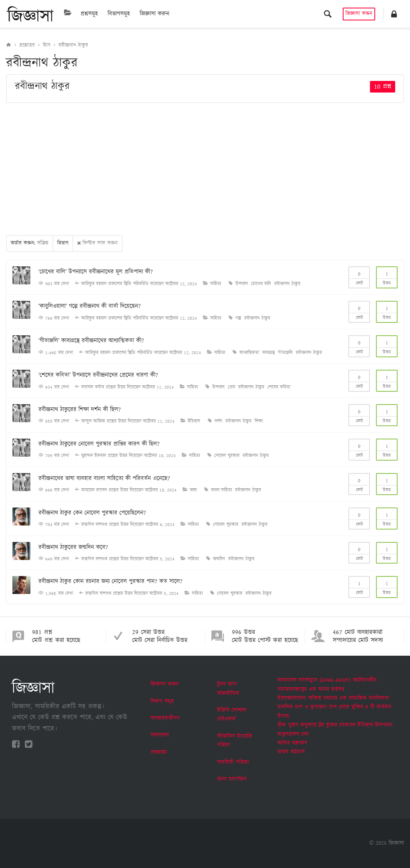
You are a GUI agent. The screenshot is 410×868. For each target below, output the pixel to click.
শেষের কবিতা (279, 387)
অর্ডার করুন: (30, 243)
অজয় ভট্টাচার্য (291, 752)
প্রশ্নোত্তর (27, 45)
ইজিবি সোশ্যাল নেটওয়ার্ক (232, 715)
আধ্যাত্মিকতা (249, 353)
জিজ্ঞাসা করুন (155, 14)
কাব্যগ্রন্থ (268, 353)
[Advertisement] (205, 169)
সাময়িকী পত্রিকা (233, 762)
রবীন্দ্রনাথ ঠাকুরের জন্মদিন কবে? (73, 547)
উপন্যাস (242, 284)
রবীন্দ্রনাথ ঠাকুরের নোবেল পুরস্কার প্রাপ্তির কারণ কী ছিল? (99, 444)
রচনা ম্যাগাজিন (232, 779)
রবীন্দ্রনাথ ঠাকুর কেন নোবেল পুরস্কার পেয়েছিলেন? (92, 513)
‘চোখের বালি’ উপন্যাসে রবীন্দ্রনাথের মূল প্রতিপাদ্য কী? (96, 272)
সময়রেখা (160, 735)
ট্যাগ (47, 45)
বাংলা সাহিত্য (221, 490)
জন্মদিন (219, 559)
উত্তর (387, 277)
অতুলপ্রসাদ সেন (293, 734)
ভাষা (193, 490)
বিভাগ (63, 243)
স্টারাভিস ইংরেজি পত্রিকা (235, 741)
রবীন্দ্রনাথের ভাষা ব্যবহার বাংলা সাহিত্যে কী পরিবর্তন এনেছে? (104, 478)
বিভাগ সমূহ (162, 701)
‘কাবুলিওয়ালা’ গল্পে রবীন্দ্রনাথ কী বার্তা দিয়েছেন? (90, 306)
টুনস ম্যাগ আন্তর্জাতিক (228, 689)
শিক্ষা (259, 421)
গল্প (238, 318)
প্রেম (231, 387)
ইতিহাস (194, 421)
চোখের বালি (261, 284)
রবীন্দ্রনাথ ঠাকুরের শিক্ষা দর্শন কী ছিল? (80, 410)
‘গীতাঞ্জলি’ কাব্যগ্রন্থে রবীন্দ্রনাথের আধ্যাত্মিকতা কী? (91, 341)
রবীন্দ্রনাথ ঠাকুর (73, 45)
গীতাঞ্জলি (285, 353)
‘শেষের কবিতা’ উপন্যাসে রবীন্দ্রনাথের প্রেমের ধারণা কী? (98, 375)
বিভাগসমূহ (119, 14)
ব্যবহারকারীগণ (165, 718)
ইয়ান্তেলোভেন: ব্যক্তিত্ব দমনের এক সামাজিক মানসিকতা (333, 698)
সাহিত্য (216, 284)
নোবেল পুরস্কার (227, 456)
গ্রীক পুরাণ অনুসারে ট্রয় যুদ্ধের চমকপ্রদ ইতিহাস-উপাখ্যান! (335, 725)
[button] (394, 14)
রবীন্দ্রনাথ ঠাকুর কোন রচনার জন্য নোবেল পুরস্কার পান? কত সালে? (111, 581)
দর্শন (218, 421)
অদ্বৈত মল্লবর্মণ (292, 743)
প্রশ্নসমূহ (89, 14)
